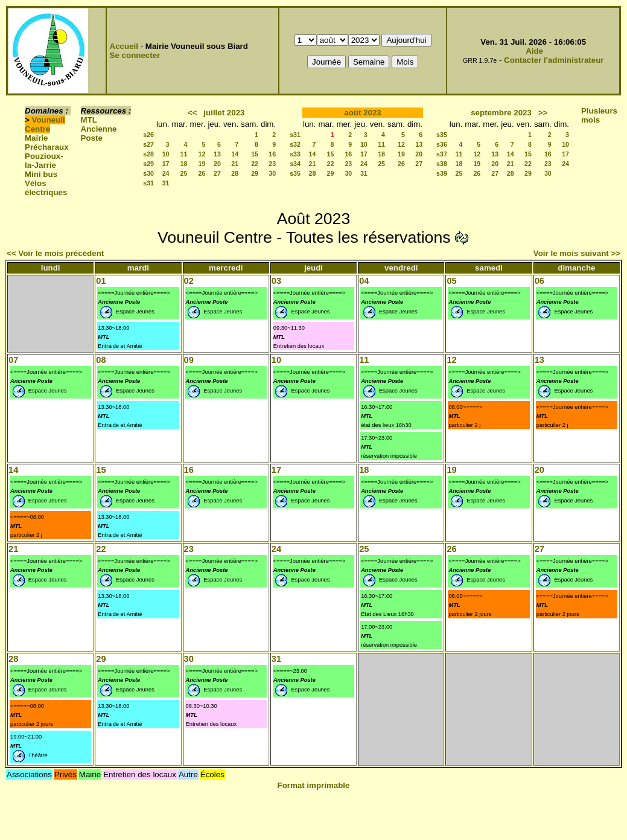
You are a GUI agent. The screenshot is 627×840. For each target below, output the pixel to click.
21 (235, 164)
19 (202, 164)
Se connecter (135, 55)
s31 (148, 183)
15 (255, 154)
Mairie (37, 138)
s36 (442, 144)
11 (184, 154)
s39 (442, 173)
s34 (295, 164)
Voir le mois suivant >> (577, 253)
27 (217, 173)
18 (184, 164)
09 (189, 360)
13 (217, 154)
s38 (442, 164)
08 (101, 360)
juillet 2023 (224, 113)
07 (13, 360)
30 (272, 173)
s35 (295, 173)
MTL (89, 120)
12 (202, 154)
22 (255, 164)
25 (184, 173)
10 (166, 154)
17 (166, 164)
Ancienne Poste (99, 133)
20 (217, 164)
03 (276, 281)
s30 (148, 173)
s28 (148, 154)
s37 (442, 154)
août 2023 (363, 113)
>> (543, 113)
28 (235, 173)
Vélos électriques (46, 188)
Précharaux (47, 147)
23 (272, 164)
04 (364, 281)
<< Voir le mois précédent (55, 253)
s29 (148, 164)
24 (166, 173)
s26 (148, 135)
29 (255, 173)
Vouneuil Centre (45, 124)
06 (539, 281)
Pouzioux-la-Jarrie (44, 161)
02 (189, 281)
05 (451, 281)
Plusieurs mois (599, 115)
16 (272, 154)
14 (235, 154)
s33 (295, 154)
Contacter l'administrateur (554, 60)
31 (166, 183)
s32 (295, 144)
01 (101, 281)
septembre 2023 (501, 113)
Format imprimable (314, 785)
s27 (148, 144)
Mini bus (41, 174)
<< (193, 113)
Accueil (124, 46)
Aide (534, 51)
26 (202, 173)
